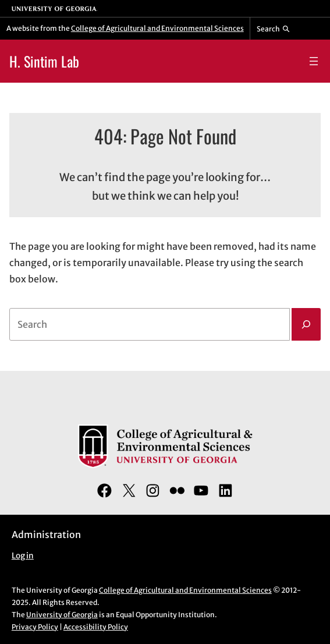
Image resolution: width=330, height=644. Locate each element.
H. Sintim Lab (44, 61)
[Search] (306, 324)
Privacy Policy (35, 627)
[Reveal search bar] (273, 29)
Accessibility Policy (96, 627)
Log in (23, 556)
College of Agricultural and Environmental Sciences (157, 28)
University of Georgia (62, 615)
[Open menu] (314, 61)
